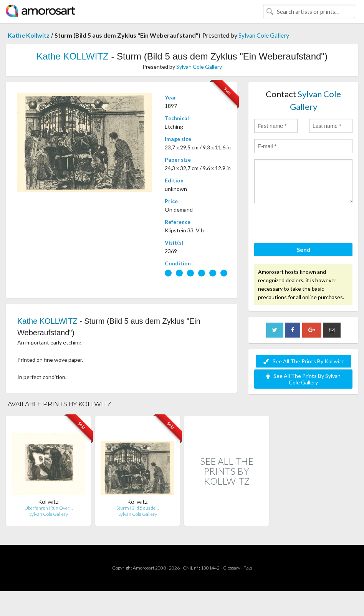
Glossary (232, 568)
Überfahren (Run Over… (49, 508)
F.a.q (248, 568)
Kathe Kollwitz (29, 35)
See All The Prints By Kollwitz (304, 361)
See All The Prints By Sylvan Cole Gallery (304, 379)
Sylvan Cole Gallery (264, 35)
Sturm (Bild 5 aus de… (137, 508)
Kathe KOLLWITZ (73, 56)
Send (304, 250)
